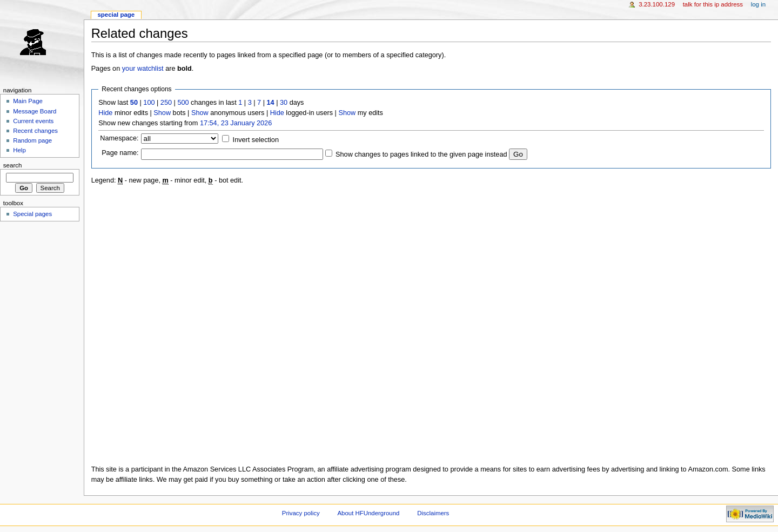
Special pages (32, 214)
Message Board (35, 111)
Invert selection (256, 140)
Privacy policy (301, 513)
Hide (105, 113)
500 (183, 103)
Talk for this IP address (713, 4)
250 (166, 103)
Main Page (28, 101)
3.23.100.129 (657, 4)
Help (19, 150)
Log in (758, 4)
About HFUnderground (369, 513)
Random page (32, 140)
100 (149, 103)
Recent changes (35, 131)
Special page (116, 15)
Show (162, 113)
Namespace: (119, 138)
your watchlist (143, 69)
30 (284, 103)
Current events (33, 121)
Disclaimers (433, 513)
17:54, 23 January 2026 (236, 123)
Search (13, 165)
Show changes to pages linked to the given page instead (421, 154)
